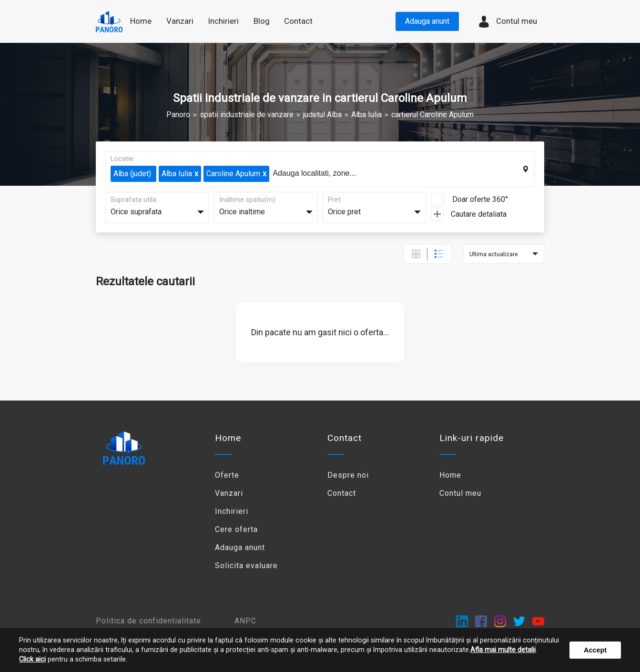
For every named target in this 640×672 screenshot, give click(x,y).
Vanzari (229, 493)
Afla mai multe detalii (503, 650)
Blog (262, 21)
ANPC (245, 621)
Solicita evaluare (246, 566)
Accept (595, 650)
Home (141, 21)
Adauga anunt (427, 21)
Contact (298, 21)
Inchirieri (232, 511)
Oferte (227, 475)
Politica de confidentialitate (148, 621)
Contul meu (508, 22)
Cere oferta (236, 529)
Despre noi (348, 475)
